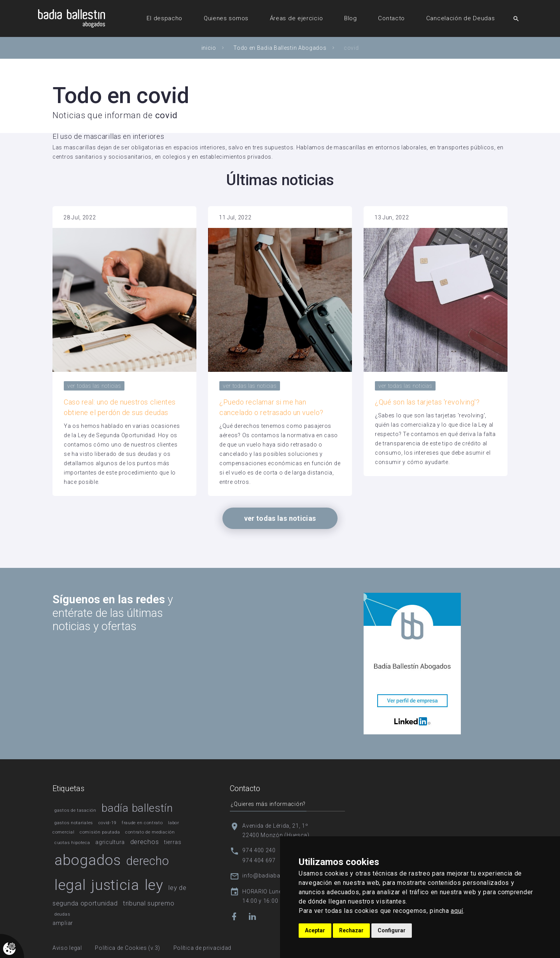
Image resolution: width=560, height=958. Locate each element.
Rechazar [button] (351, 930)
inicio (209, 48)
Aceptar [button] (315, 930)
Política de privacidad (202, 948)
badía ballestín (137, 808)
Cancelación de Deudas (461, 18)
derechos (145, 842)
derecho (147, 861)
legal (70, 885)
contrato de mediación (150, 832)
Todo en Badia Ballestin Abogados (280, 48)
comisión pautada (100, 832)
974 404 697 (259, 860)
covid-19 (108, 823)
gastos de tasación (75, 810)
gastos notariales (74, 823)
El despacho (164, 18)
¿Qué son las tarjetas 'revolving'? (427, 402)
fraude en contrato (142, 823)
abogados (88, 860)
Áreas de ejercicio (297, 18)
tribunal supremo (149, 903)
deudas (62, 914)
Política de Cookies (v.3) (128, 948)
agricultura (110, 842)
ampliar (63, 923)
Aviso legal (67, 948)
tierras (173, 842)
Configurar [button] (392, 930)
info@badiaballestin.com (276, 875)
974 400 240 (259, 850)
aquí (457, 911)
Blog (351, 18)
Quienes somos (226, 18)
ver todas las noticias (94, 386)
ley (154, 885)
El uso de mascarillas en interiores (108, 136)
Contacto (391, 18)
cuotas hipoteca (72, 843)
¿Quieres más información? (267, 804)
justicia (115, 885)
